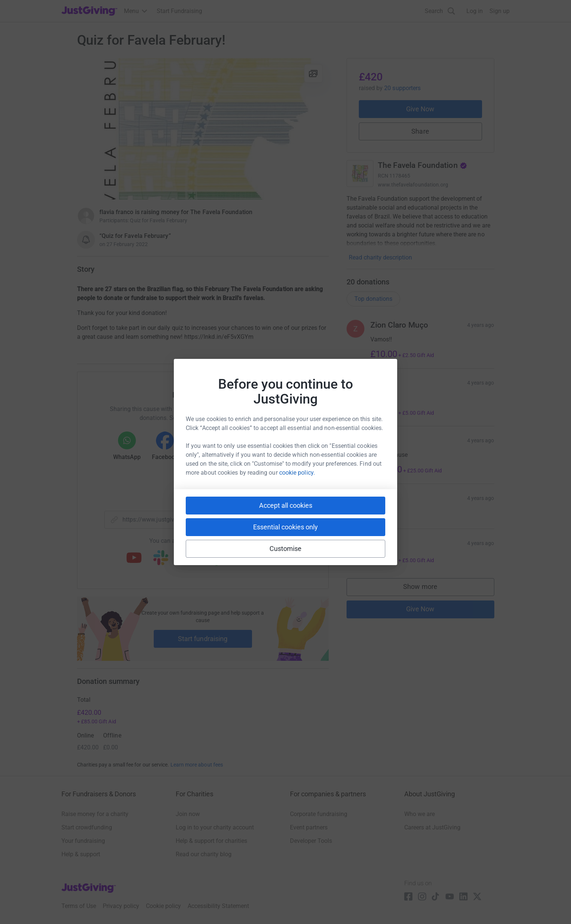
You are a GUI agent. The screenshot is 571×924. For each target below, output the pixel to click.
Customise (286, 549)
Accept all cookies (286, 505)
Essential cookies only (285, 527)
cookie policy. (297, 473)
